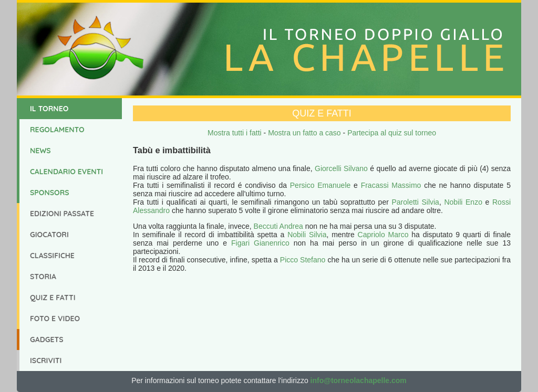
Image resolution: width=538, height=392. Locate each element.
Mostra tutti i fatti (235, 133)
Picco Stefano (303, 260)
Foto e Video (55, 319)
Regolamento (57, 130)
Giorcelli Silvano (341, 168)
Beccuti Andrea (278, 226)
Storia (43, 277)
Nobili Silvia (307, 235)
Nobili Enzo (463, 202)
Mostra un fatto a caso (304, 133)
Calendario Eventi (66, 172)
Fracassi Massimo (391, 185)
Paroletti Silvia (415, 202)
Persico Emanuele (320, 185)
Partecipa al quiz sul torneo (392, 133)
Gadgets (47, 340)
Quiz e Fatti (53, 298)
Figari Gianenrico (260, 243)
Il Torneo (49, 109)
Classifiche (52, 256)
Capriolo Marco (383, 235)
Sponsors (50, 193)
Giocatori (49, 235)
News (40, 151)
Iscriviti (46, 361)
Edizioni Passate (62, 214)
